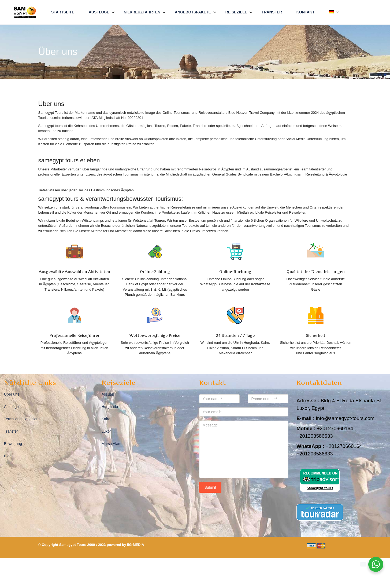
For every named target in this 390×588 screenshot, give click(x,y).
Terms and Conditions (22, 419)
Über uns (12, 394)
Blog (8, 456)
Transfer (272, 12)
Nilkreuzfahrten (142, 12)
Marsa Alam (112, 444)
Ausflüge (99, 12)
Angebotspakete (193, 12)
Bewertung (13, 444)
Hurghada (110, 407)
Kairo (106, 419)
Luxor (106, 431)
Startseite (63, 12)
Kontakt (305, 12)
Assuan (108, 394)
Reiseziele (236, 12)
